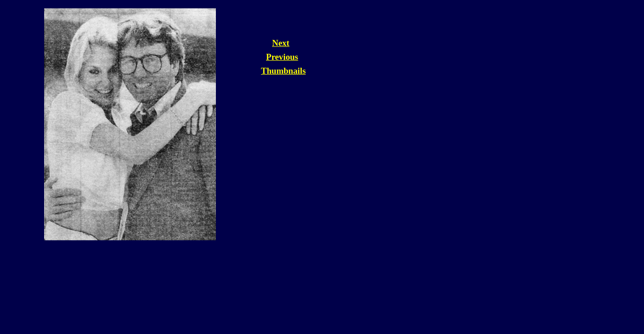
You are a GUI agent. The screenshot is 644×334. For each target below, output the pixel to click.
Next (281, 43)
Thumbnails (283, 71)
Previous (282, 57)
